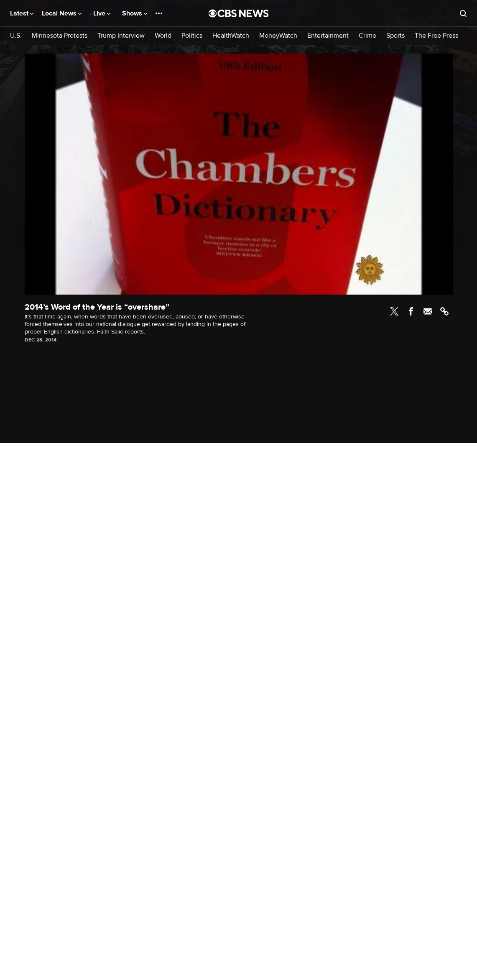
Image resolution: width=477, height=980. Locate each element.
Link (444, 311)
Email (428, 311)
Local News (62, 13)
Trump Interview (121, 36)
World (163, 36)
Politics (192, 36)
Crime (367, 36)
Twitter (394, 311)
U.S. (16, 36)
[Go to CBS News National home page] (239, 13)
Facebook (411, 311)
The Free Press (436, 36)
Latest (22, 13)
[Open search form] (463, 13)
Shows (135, 13)
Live (102, 13)
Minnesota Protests (60, 36)
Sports (395, 36)
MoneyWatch (278, 36)
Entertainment (328, 36)
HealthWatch (231, 36)
